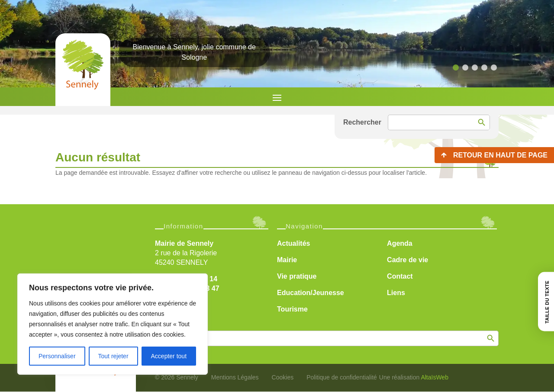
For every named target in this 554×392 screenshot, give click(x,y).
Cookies (283, 377)
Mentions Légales (235, 377)
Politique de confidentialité (342, 377)
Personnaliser (57, 356)
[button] (456, 67)
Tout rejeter (113, 356)
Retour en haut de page (500, 155)
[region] (113, 324)
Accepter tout (169, 356)
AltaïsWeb (435, 377)
